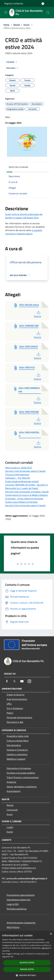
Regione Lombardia (14, 3)
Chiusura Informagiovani (17, 474)
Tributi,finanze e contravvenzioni (23, 777)
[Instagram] (29, 681)
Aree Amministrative (17, 699)
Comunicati (12, 810)
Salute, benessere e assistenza (22, 787)
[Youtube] (22, 681)
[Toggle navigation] (6, 12)
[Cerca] (48, 13)
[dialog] (27, 955)
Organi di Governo (15, 695)
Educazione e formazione (19, 768)
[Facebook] (7, 681)
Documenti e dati (15, 722)
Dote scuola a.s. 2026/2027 (19, 468)
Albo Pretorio (13, 927)
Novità (17, 25)
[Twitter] (14, 681)
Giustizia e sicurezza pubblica (21, 773)
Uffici (9, 704)
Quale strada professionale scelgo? (22, 481)
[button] (27, 975)
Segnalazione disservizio (19, 900)
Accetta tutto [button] (27, 963)
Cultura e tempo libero (18, 741)
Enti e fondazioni (15, 708)
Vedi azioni (13, 68)
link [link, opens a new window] (12, 957)
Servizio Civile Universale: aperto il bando (25, 471)
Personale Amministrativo (19, 717)
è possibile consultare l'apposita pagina (24, 232)
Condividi (12, 62)
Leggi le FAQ (13, 904)
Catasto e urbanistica (17, 754)
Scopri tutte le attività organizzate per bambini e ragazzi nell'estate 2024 (24, 216)
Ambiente (11, 782)
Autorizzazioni (14, 791)
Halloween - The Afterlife (18, 478)
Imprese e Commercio (17, 750)
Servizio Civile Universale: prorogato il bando (27, 492)
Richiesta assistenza (17, 909)
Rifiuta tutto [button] (27, 969)
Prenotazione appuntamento (21, 895)
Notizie (10, 805)
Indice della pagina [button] (18, 167)
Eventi (10, 832)
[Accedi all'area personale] (43, 4)
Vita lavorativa (14, 745)
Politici (10, 713)
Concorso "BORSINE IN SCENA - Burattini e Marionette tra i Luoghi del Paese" (26, 486)
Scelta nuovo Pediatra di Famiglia (21, 502)
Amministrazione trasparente (21, 923)
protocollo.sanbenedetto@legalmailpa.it (27, 878)
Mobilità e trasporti (16, 759)
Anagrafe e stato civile (18, 736)
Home (6, 25)
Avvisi (26, 25)
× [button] (51, 934)
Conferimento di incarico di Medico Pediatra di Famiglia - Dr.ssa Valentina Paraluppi (26, 497)
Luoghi (10, 827)
